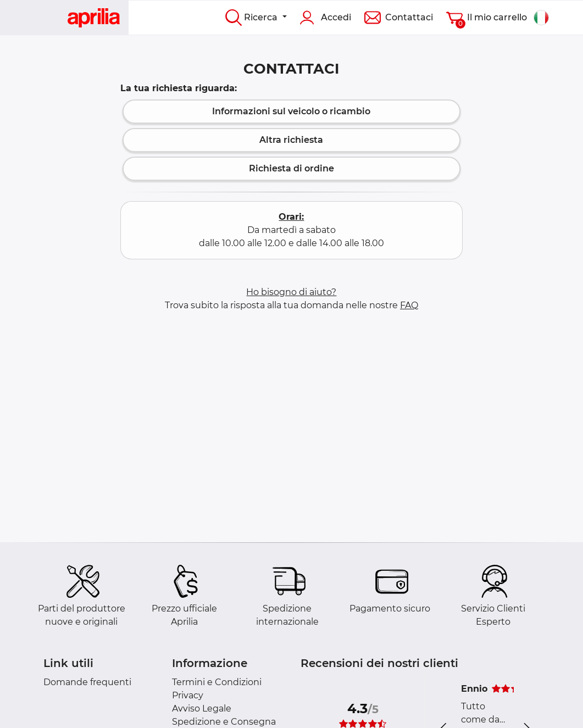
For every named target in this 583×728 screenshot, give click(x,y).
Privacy (188, 695)
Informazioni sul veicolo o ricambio (291, 111)
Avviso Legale (202, 708)
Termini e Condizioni (217, 682)
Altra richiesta (291, 140)
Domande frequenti (87, 682)
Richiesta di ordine (291, 168)
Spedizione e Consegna (224, 722)
